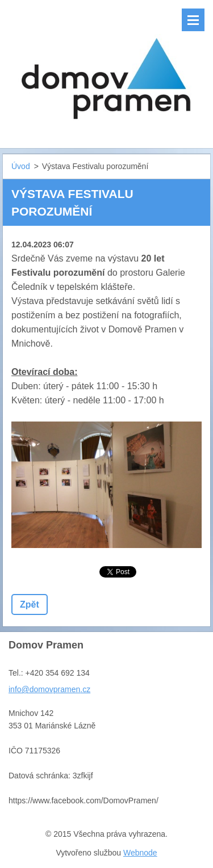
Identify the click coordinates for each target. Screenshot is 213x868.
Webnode (140, 853)
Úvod (21, 166)
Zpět (30, 604)
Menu (193, 20)
